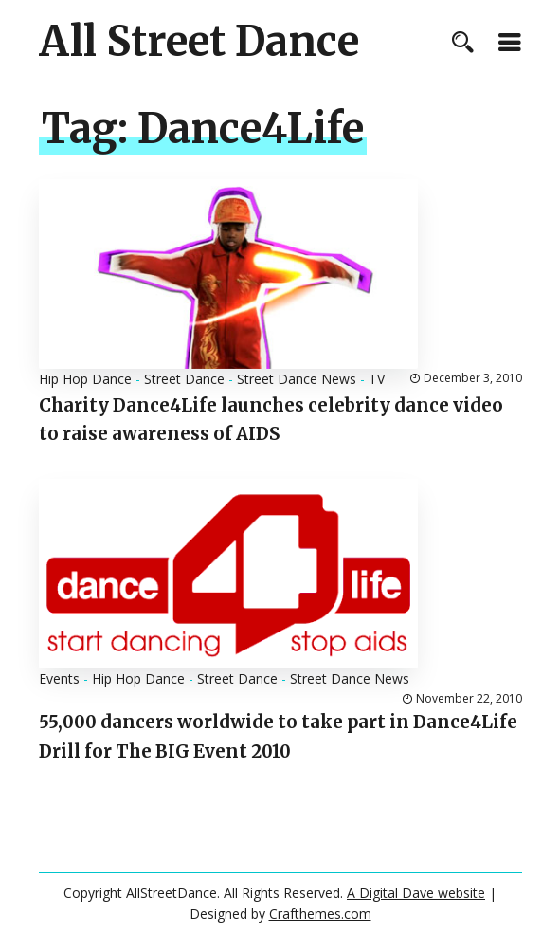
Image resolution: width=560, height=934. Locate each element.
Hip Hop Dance (85, 379)
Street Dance (184, 379)
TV (377, 379)
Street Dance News (297, 379)
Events (59, 678)
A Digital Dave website (416, 893)
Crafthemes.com (320, 914)
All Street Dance (199, 42)
